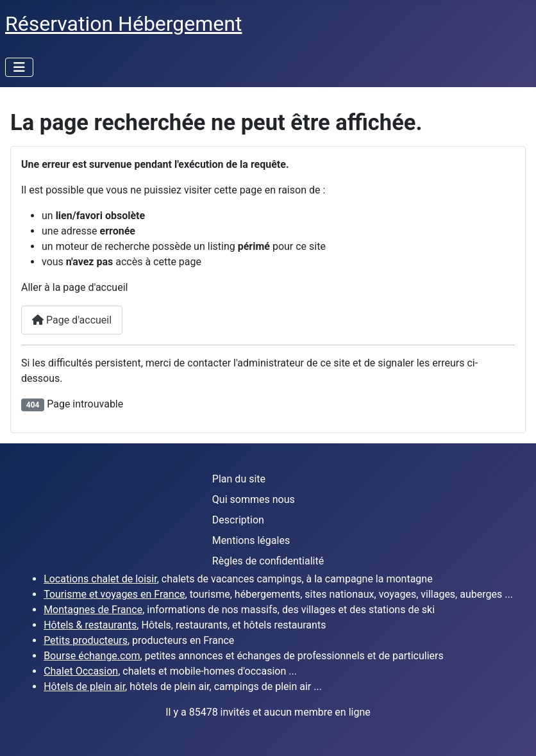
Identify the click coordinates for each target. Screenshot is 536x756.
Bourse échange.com (92, 656)
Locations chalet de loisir (100, 579)
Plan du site (239, 479)
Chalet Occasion (81, 671)
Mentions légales (251, 540)
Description (238, 520)
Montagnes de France (93, 610)
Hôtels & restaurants (90, 625)
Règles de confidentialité (268, 561)
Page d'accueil (72, 320)
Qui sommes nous (254, 499)
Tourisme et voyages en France (114, 594)
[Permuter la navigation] (19, 67)
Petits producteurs (86, 640)
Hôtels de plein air (84, 686)
